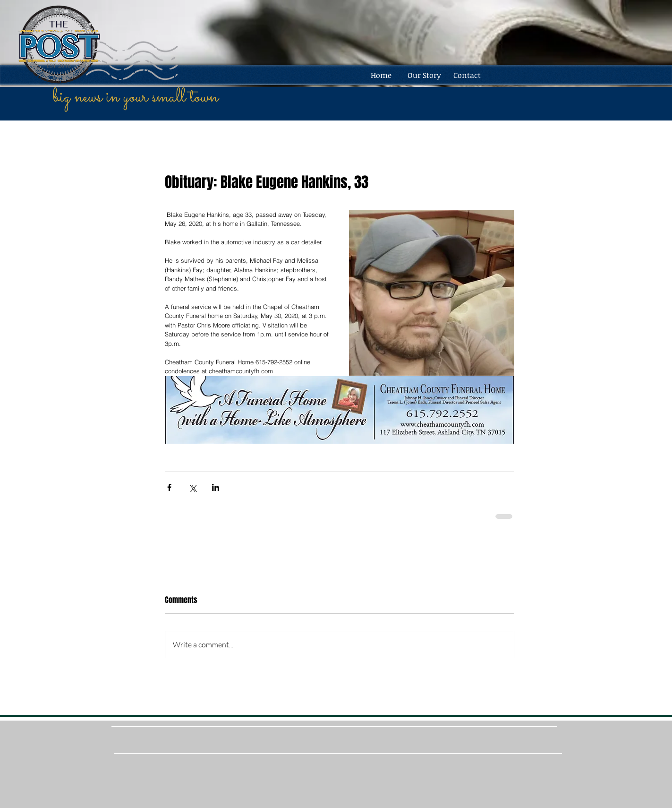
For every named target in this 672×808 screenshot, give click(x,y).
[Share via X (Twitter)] (192, 487)
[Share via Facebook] (169, 487)
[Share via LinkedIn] (216, 487)
